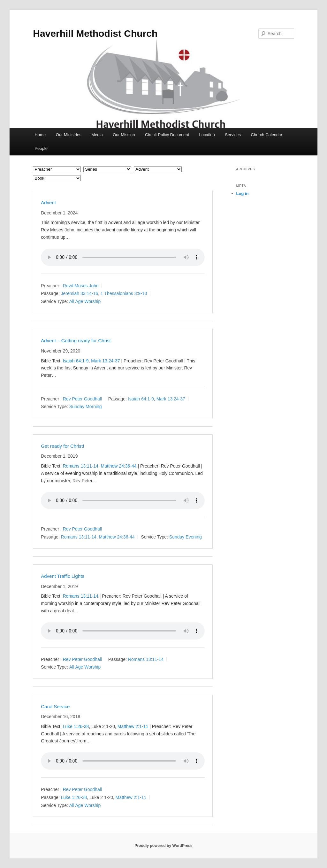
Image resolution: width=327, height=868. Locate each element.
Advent (48, 202)
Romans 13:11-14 (80, 466)
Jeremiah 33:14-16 (80, 293)
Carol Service (55, 706)
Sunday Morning (86, 407)
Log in (243, 194)
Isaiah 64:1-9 (76, 361)
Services (233, 135)
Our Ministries (69, 135)
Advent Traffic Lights (63, 576)
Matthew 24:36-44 (119, 466)
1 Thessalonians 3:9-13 (124, 293)
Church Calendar (267, 135)
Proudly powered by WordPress (163, 846)
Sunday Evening (186, 537)
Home (40, 135)
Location (207, 135)
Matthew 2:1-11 (133, 726)
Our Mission (124, 135)
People (41, 148)
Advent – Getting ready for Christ (76, 341)
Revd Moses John (81, 286)
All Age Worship (85, 301)
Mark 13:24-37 (105, 361)
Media (97, 135)
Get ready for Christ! (62, 446)
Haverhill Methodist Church (95, 33)
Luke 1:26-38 (76, 726)
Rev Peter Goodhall (82, 399)
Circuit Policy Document (167, 135)
